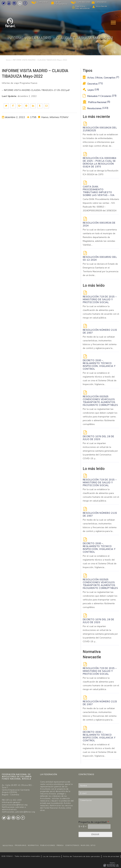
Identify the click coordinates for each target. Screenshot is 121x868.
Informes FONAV (59, 117)
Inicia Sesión (101, 6)
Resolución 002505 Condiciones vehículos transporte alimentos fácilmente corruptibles (100, 401)
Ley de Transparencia (61, 3)
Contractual (43, 2)
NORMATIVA (33, 845)
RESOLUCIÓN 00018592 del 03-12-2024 (100, 258)
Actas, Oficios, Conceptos (101, 78)
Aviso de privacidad (111, 856)
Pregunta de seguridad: (94, 822)
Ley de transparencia (52, 856)
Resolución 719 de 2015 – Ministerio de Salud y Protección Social (100, 299)
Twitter (4, 3)
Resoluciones (96, 108)
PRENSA (60, 845)
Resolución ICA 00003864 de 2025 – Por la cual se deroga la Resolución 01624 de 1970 (100, 162)
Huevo (45, 117)
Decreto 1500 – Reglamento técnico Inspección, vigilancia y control (99, 365)
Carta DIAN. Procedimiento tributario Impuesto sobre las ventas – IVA (99, 191)
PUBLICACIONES (48, 845)
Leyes (91, 90)
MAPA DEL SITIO (88, 845)
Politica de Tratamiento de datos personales (82, 856)
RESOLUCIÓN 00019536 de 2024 (99, 224)
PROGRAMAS (21, 845)
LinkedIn (20, 3)
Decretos (93, 84)
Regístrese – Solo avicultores (83, 7)
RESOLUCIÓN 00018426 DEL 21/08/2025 (100, 129)
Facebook (25, 3)
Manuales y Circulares (100, 96)
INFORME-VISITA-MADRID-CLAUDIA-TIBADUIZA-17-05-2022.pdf (36, 90)
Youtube (9, 3)
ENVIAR (95, 834)
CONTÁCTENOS (72, 845)
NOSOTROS (8, 846)
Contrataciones (84, 2)
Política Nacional (96, 102)
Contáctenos (101, 2)
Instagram (14, 3)
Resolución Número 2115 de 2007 (100, 331)
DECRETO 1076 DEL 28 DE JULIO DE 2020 (98, 438)
